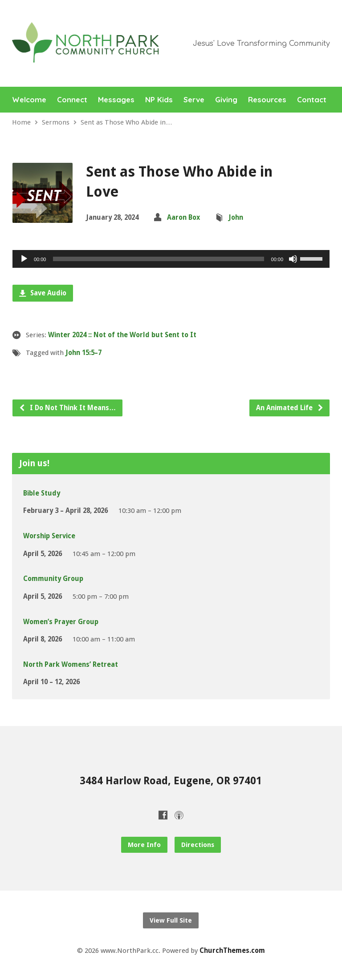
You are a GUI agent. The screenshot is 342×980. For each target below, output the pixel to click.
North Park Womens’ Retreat (71, 665)
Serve (194, 100)
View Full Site (171, 920)
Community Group (53, 579)
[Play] (24, 259)
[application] (171, 259)
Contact (312, 100)
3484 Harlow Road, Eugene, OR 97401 (171, 781)
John (236, 218)
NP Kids (159, 100)
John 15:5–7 (83, 353)
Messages (116, 100)
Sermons (56, 122)
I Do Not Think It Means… (67, 408)
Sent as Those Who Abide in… (126, 122)
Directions (198, 845)
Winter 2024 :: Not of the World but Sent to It (122, 335)
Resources (267, 100)
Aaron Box (183, 218)
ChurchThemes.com (232, 951)
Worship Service (49, 536)
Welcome (29, 100)
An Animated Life (290, 408)
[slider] (158, 259)
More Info (144, 845)
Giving (226, 100)
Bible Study (42, 493)
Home (21, 122)
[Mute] (293, 259)
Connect (72, 100)
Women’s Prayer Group (61, 622)
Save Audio (43, 293)
